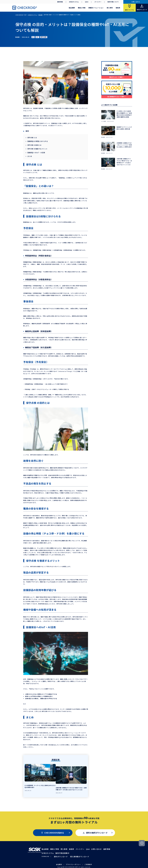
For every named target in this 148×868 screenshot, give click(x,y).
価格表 (118, 8)
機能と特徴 (82, 8)
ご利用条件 (86, 858)
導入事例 (110, 8)
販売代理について (113, 2)
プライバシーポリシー (73, 858)
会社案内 (62, 858)
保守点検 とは (32, 137)
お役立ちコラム (74, 2)
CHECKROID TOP (20, 15)
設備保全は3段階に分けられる (37, 141)
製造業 (36, 15)
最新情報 (60, 2)
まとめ (30, 155)
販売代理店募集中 (50, 848)
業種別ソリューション (96, 8)
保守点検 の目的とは (34, 144)
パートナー (98, 2)
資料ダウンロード (62, 850)
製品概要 (72, 8)
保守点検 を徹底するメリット (37, 148)
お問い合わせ (136, 2)
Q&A (87, 2)
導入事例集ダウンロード (75, 850)
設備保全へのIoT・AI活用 (36, 151)
